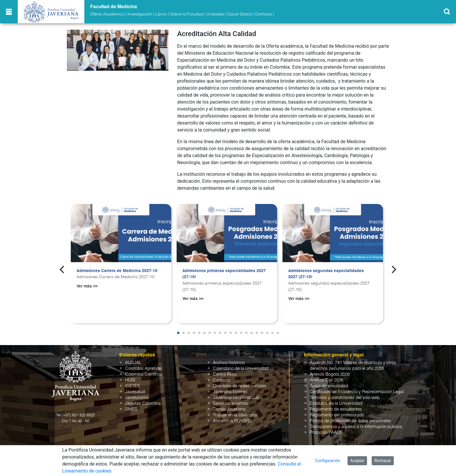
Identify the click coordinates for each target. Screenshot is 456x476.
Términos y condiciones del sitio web (345, 398)
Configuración (328, 461)
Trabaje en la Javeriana (235, 415)
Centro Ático (225, 374)
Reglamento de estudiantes (336, 409)
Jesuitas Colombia (143, 403)
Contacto (263, 14)
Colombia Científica (144, 374)
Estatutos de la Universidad (336, 403)
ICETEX (132, 386)
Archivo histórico (229, 363)
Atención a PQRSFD (232, 421)
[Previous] (63, 269)
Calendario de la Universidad (241, 368)
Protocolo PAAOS (326, 433)
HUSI (130, 380)
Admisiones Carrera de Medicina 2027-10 (117, 271)
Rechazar (383, 461)
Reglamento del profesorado (337, 415)
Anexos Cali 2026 (326, 380)
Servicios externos (230, 403)
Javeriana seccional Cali (236, 398)
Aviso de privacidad (329, 386)
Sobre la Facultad (187, 14)
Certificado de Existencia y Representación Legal (357, 392)
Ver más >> (87, 286)
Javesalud (135, 392)
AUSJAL (133, 363)
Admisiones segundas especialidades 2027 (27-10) (326, 274)
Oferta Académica (107, 14)
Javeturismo (137, 398)
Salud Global (240, 14)
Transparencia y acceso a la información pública (356, 427)
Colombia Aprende (143, 368)
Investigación (140, 14)
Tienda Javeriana (229, 409)
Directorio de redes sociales (240, 386)
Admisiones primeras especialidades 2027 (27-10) (224, 274)
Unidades (215, 14)
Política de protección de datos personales (350, 421)
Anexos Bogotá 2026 (330, 374)
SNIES (131, 409)
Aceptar (357, 461)
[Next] (393, 269)
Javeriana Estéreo (230, 392)
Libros (161, 14)
